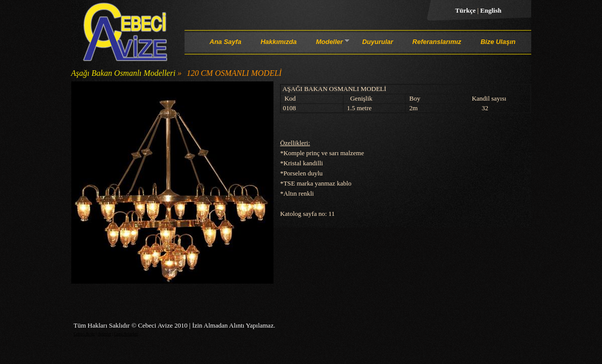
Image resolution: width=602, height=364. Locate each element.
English (491, 10)
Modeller (329, 43)
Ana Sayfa (226, 42)
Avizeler (104, 334)
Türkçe (467, 10)
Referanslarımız (437, 42)
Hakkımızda (279, 42)
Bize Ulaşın (498, 42)
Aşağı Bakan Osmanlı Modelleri (124, 73)
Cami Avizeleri (126, 334)
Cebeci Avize (84, 334)
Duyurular (377, 42)
